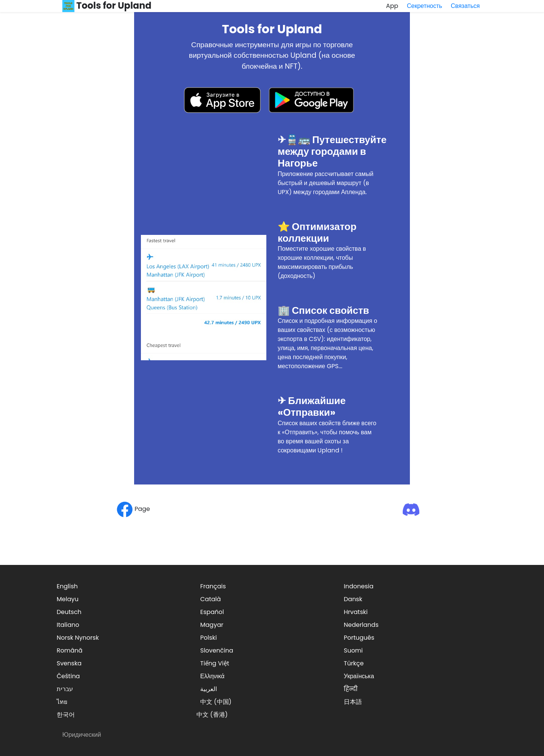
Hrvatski (356, 612)
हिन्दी (351, 689)
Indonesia (359, 586)
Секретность (424, 6)
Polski (209, 638)
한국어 (66, 715)
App (392, 6)
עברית (65, 689)
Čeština (68, 676)
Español (212, 612)
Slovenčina (217, 650)
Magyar (212, 625)
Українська (359, 676)
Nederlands (361, 625)
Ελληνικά (212, 676)
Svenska (69, 663)
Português (359, 638)
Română (70, 650)
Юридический (82, 735)
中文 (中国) (216, 702)
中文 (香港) (212, 715)
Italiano (68, 625)
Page (133, 509)
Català (211, 599)
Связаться (465, 6)
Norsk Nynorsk (78, 638)
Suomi (353, 650)
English (67, 586)
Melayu (68, 599)
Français (213, 586)
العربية (209, 689)
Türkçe (354, 663)
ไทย (62, 702)
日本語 (353, 702)
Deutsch (69, 612)
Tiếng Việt (215, 663)
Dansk (353, 599)
